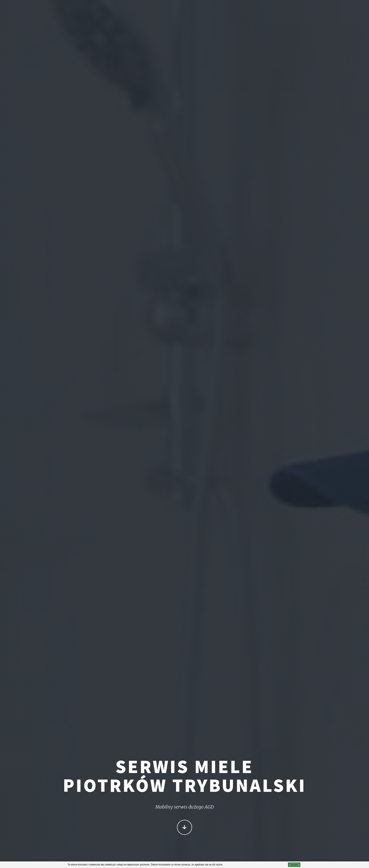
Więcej (184, 828)
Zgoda (294, 865)
